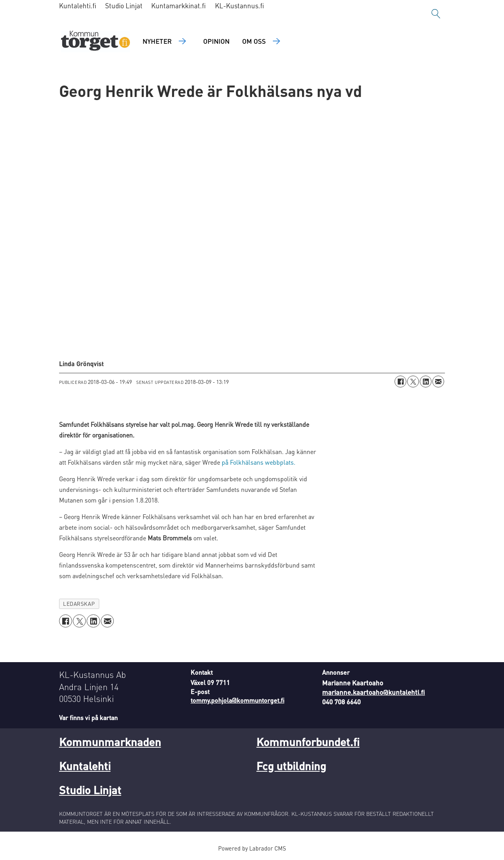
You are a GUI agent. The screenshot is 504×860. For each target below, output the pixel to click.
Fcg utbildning (291, 766)
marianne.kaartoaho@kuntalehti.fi (373, 692)
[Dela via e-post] (438, 382)
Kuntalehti (85, 766)
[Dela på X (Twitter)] (413, 382)
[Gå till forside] (95, 42)
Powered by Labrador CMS (252, 848)
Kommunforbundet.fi (308, 742)
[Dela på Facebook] (400, 382)
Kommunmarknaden (110, 742)
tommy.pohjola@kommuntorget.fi (237, 700)
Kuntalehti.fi (78, 6)
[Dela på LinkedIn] (426, 382)
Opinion (216, 41)
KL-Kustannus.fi (240, 6)
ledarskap (79, 604)
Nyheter (157, 41)
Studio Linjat (124, 6)
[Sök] (436, 14)
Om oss (254, 41)
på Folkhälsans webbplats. (258, 462)
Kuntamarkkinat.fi (179, 6)
